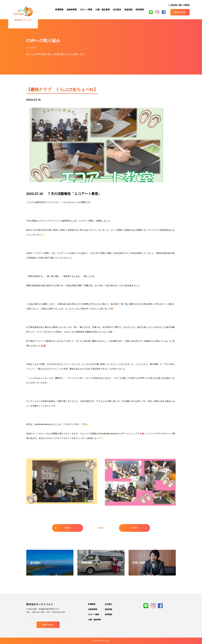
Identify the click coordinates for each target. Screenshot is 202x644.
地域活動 (128, 10)
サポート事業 (86, 10)
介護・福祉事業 (103, 10)
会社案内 (117, 10)
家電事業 (59, 10)
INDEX (101, 528)
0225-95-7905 (179, 5)
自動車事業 (72, 10)
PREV (63, 528)
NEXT (139, 528)
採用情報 (140, 10)
